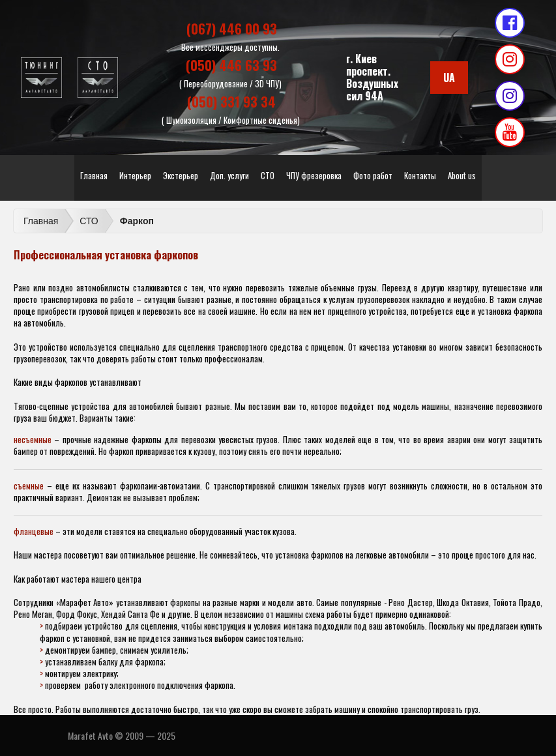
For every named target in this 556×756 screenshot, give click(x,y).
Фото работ (373, 175)
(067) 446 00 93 (232, 29)
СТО (268, 175)
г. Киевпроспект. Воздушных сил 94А (372, 78)
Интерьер (135, 175)
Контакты (420, 175)
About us (462, 175)
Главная (94, 175)
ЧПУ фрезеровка (314, 175)
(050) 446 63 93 (231, 65)
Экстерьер (181, 175)
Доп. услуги (229, 175)
